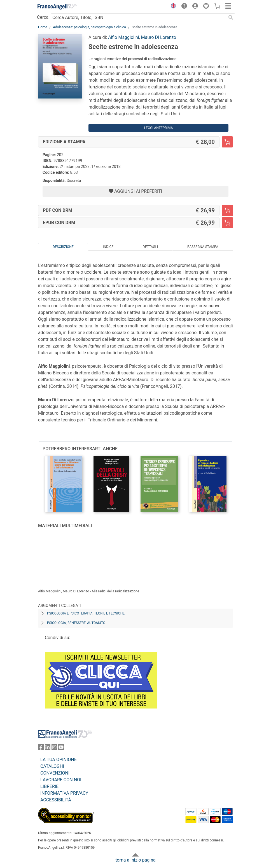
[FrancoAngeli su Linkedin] (48, 748)
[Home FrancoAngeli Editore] (57, 7)
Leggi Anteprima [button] (159, 128)
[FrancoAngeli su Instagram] (54, 748)
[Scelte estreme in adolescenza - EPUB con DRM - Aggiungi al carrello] (227, 223)
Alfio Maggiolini (123, 37)
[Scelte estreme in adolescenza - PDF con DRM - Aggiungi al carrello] (227, 210)
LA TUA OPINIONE (59, 760)
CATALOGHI (52, 766)
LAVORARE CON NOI (61, 780)
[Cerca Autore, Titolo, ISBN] (138, 17)
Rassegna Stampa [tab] (203, 247)
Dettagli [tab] (150, 247)
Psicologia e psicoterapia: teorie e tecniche (86, 613)
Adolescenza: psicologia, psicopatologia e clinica (89, 27)
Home (43, 27)
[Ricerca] (231, 17)
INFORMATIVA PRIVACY (64, 793)
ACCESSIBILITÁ (56, 800)
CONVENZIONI (55, 773)
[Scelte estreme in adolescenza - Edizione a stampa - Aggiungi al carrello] (227, 142)
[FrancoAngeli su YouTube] (61, 748)
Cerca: (43, 17)
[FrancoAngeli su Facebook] (41, 748)
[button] (172, 7)
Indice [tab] (108, 247)
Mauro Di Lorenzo (159, 37)
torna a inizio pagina (135, 860)
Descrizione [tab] (63, 247)
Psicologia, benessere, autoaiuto (76, 623)
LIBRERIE (49, 786)
